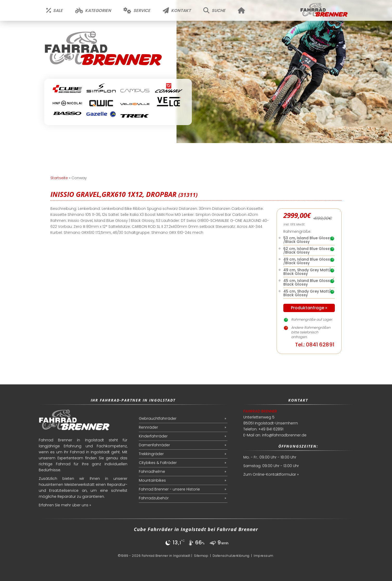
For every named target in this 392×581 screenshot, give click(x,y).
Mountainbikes (152, 480)
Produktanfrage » (309, 308)
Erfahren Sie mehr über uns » (65, 505)
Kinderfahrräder (153, 436)
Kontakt (177, 10)
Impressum (264, 556)
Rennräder (148, 427)
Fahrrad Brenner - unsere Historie (169, 489)
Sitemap (201, 556)
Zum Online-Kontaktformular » (271, 474)
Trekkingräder (151, 454)
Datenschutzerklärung (231, 556)
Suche (214, 10)
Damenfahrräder (154, 445)
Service (137, 10)
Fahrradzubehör (154, 498)
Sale (54, 10)
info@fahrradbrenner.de (284, 435)
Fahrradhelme (152, 472)
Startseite (59, 178)
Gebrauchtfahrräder (158, 418)
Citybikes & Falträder (158, 463)
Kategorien (93, 10)
